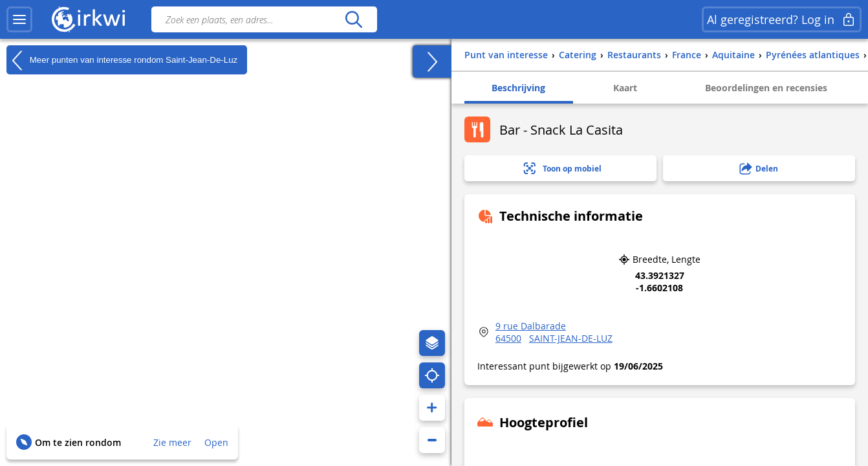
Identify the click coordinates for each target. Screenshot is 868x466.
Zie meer (172, 442)
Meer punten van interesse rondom (122, 60)
